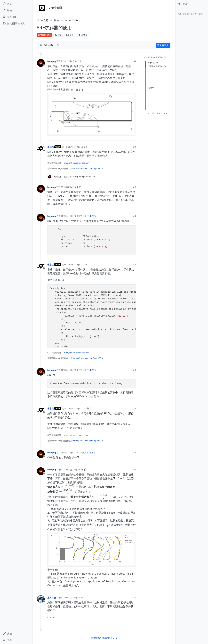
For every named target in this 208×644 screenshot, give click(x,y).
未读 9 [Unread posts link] (151, 88)
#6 (135, 370)
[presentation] (63, 413)
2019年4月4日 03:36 (76, 147)
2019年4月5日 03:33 (76, 408)
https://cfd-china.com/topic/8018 (88, 168)
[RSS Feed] (58, 45)
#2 (135, 147)
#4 (135, 216)
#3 (135, 187)
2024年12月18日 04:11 (72, 598)
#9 (135, 470)
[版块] (16, 10)
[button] (16, 634)
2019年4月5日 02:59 (69, 216)
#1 (135, 61)
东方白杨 (52, 598)
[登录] (192, 4)
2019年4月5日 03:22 (69, 370)
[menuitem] (192, 4)
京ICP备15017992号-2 (104, 638)
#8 (135, 452)
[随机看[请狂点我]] (16, 23)
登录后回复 (163, 45)
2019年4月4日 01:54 (71, 61)
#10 (134, 598)
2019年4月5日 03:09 (76, 265)
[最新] (16, 4)
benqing (52, 61)
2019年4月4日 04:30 (71, 187)
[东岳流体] (16, 17)
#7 (135, 408)
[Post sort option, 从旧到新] (46, 45)
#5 (135, 265)
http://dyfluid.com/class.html (77, 163)
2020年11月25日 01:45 (72, 470)
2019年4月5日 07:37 (69, 452)
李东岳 (51, 147)
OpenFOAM (44, 35)
